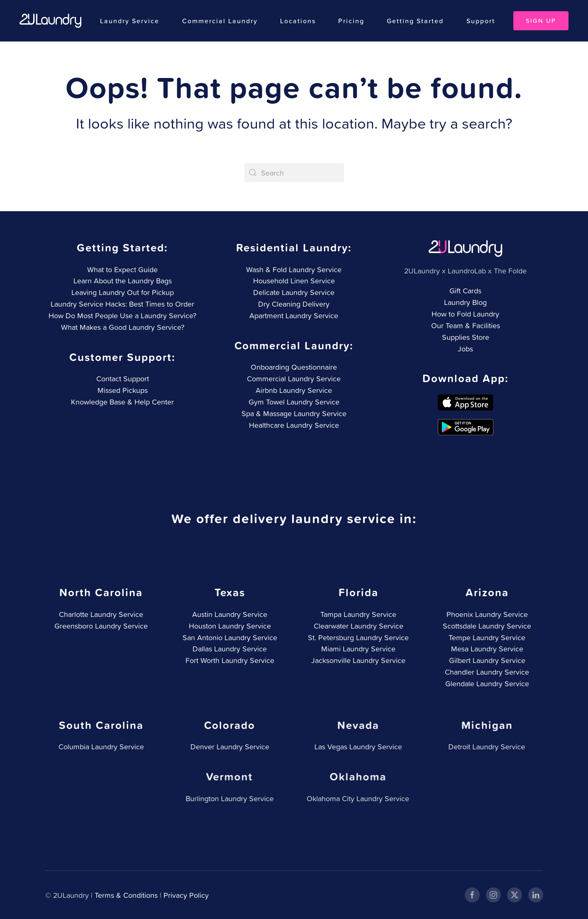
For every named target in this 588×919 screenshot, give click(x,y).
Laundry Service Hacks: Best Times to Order (122, 304)
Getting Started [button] (415, 21)
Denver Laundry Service (228, 747)
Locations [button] (298, 21)
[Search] (294, 173)
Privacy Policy (185, 895)
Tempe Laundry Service (486, 637)
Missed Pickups (122, 390)
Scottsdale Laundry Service (486, 626)
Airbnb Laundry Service (293, 390)
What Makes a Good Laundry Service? (123, 327)
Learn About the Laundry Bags (123, 281)
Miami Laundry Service (357, 649)
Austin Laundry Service (229, 614)
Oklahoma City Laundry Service (356, 798)
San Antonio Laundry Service (229, 637)
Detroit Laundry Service (485, 747)
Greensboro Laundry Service (100, 626)
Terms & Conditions (125, 895)
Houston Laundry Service (229, 626)
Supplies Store (466, 337)
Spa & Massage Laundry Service (293, 413)
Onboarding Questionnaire (293, 367)
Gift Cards (465, 291)
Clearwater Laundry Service (357, 626)
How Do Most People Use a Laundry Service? (122, 316)
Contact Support (122, 379)
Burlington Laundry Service (228, 798)
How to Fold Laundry (465, 314)
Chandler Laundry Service (486, 672)
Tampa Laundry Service (357, 614)
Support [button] (481, 21)
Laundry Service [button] (130, 21)
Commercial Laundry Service (293, 379)
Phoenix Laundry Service (486, 614)
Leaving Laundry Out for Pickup (123, 292)
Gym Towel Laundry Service (293, 402)
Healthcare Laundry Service (293, 425)
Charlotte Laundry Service (100, 614)
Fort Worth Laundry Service (229, 660)
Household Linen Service (294, 281)
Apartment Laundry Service (294, 316)
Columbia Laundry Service (100, 747)
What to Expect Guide (122, 269)
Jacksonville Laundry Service (357, 660)
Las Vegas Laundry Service (357, 747)
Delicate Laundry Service (294, 292)
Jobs (465, 349)
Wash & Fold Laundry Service (294, 269)
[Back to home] (51, 21)
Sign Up (541, 21)
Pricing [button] (351, 21)
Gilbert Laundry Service (486, 660)
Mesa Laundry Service (486, 649)
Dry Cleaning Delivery (294, 304)
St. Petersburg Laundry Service (357, 637)
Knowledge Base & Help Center (122, 402)
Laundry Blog (465, 302)
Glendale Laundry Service (486, 684)
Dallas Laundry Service (229, 649)
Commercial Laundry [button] (220, 21)
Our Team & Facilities (466, 325)
